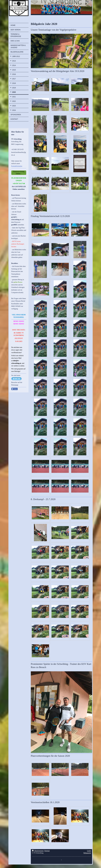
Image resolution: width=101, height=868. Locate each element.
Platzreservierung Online (19, 173)
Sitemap (47, 851)
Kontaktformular (17, 166)
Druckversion (38, 851)
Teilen (14, 389)
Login (89, 851)
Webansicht (87, 853)
